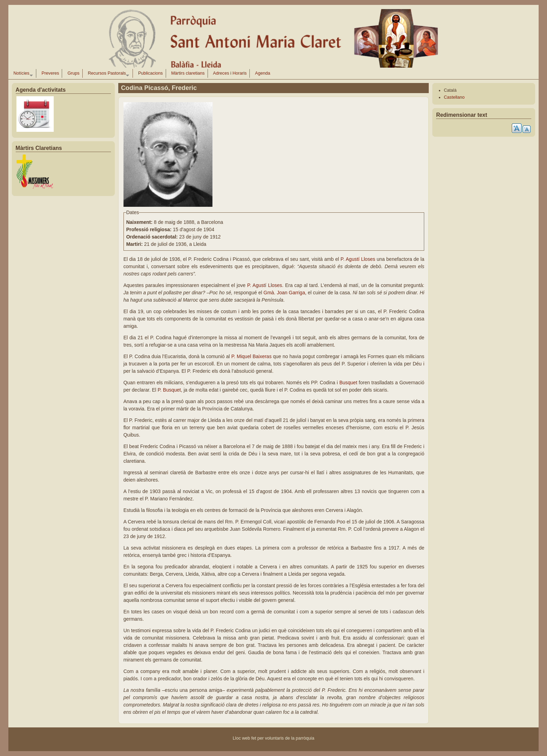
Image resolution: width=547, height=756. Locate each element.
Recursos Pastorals (107, 74)
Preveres (50, 73)
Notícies (22, 74)
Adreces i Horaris (230, 73)
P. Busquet (169, 390)
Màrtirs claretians (188, 73)
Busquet (348, 383)
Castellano (454, 97)
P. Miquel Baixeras (252, 356)
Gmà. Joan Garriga (284, 293)
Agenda (263, 73)
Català (450, 90)
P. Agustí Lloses (359, 259)
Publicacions (151, 73)
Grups (73, 73)
